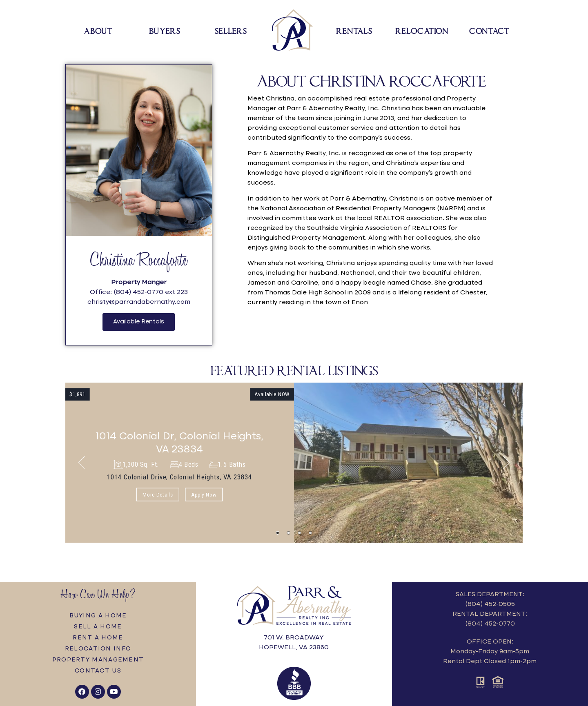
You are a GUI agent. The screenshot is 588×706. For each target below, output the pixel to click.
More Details (158, 494)
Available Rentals (139, 322)
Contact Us (98, 671)
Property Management (98, 660)
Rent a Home (98, 638)
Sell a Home (98, 627)
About (98, 30)
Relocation (422, 30)
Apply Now (204, 494)
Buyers (165, 30)
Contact (489, 30)
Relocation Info (98, 649)
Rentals (354, 30)
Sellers (231, 30)
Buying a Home (98, 616)
